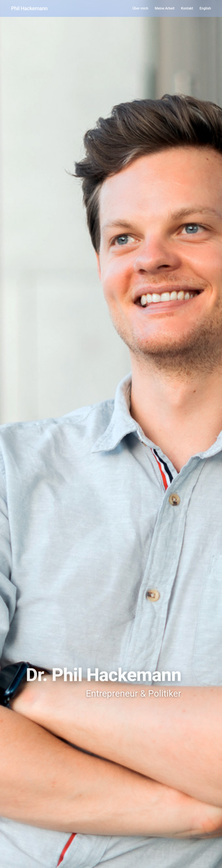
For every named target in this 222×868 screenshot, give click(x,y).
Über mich (140, 8)
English (205, 8)
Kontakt (187, 8)
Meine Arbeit (165, 8)
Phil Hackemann (29, 8)
